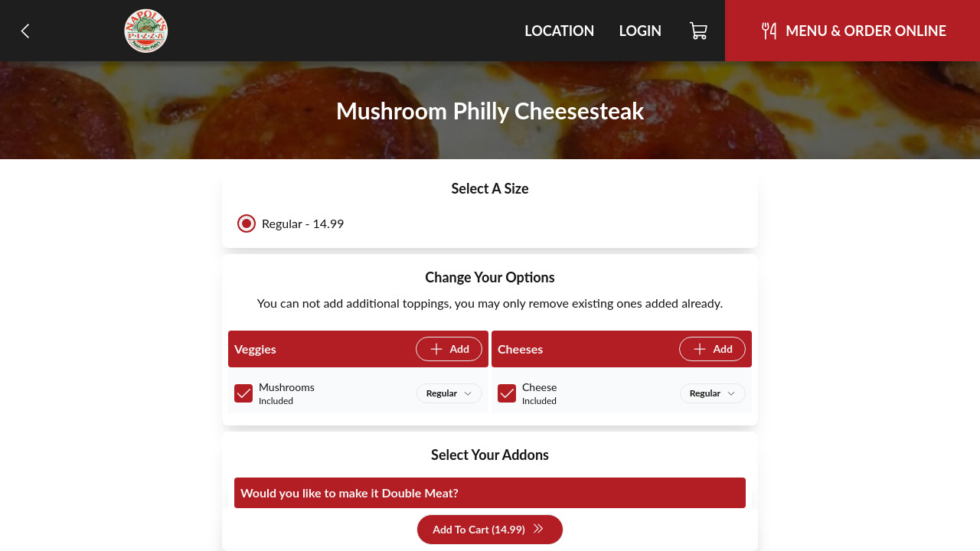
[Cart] (699, 31)
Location (559, 31)
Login (640, 31)
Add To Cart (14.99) (488, 530)
